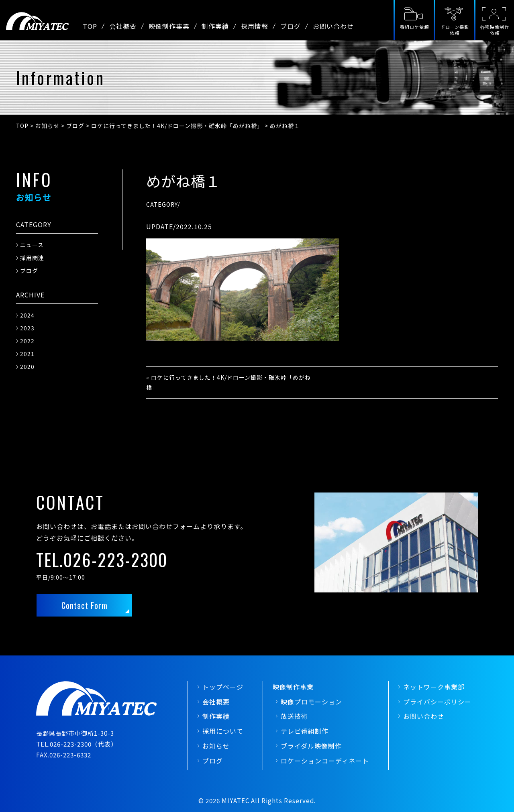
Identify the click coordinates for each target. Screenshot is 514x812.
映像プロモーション (311, 702)
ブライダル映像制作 (311, 746)
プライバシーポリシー (437, 702)
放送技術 (294, 716)
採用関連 (32, 258)
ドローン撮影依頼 (455, 30)
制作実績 (215, 26)
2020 (27, 366)
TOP (90, 26)
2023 (27, 328)
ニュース (32, 245)
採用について (223, 731)
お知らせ (216, 746)
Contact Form (85, 605)
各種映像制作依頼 (495, 30)
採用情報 (255, 26)
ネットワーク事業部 (434, 687)
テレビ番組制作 (305, 731)
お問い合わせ (333, 26)
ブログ (291, 26)
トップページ (223, 687)
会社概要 (123, 26)
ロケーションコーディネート (325, 761)
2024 (27, 315)
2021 (27, 354)
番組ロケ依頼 (414, 27)
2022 (27, 341)
